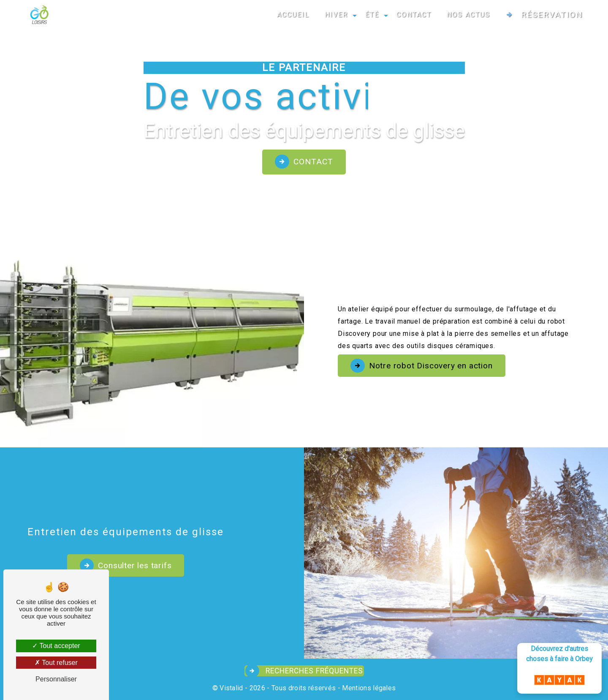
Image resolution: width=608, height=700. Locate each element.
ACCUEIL (293, 15)
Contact (313, 162)
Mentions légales (368, 688)
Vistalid (231, 688)
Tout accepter (56, 646)
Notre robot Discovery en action (431, 366)
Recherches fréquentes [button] (313, 671)
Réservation (552, 15)
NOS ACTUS (468, 15)
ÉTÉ (372, 15)
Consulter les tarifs (120, 565)
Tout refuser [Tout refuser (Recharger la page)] (56, 663)
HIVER (336, 15)
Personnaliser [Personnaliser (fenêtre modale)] (56, 679)
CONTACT (414, 15)
